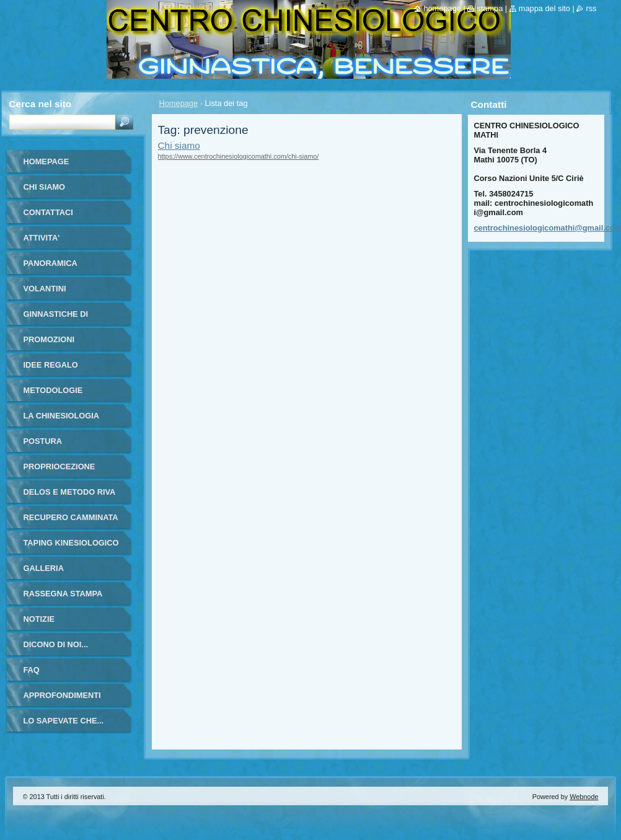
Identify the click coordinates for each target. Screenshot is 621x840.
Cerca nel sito (41, 104)
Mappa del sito (544, 8)
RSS (591, 8)
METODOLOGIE (53, 390)
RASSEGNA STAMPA (63, 594)
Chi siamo (179, 145)
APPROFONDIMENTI (62, 695)
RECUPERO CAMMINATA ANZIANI (71, 522)
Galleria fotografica (53, 573)
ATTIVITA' (42, 238)
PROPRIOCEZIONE (59, 466)
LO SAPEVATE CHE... (64, 721)
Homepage (179, 103)
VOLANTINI (45, 289)
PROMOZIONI (49, 339)
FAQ (32, 670)
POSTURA (43, 441)
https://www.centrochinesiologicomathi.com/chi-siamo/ (239, 156)
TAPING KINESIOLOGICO (71, 543)
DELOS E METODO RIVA (70, 492)
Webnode (584, 797)
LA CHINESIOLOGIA (62, 416)
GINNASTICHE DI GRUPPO (56, 318)
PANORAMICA (51, 263)
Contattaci (48, 212)
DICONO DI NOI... (56, 644)
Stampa (490, 8)
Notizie (39, 619)
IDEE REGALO (51, 365)
